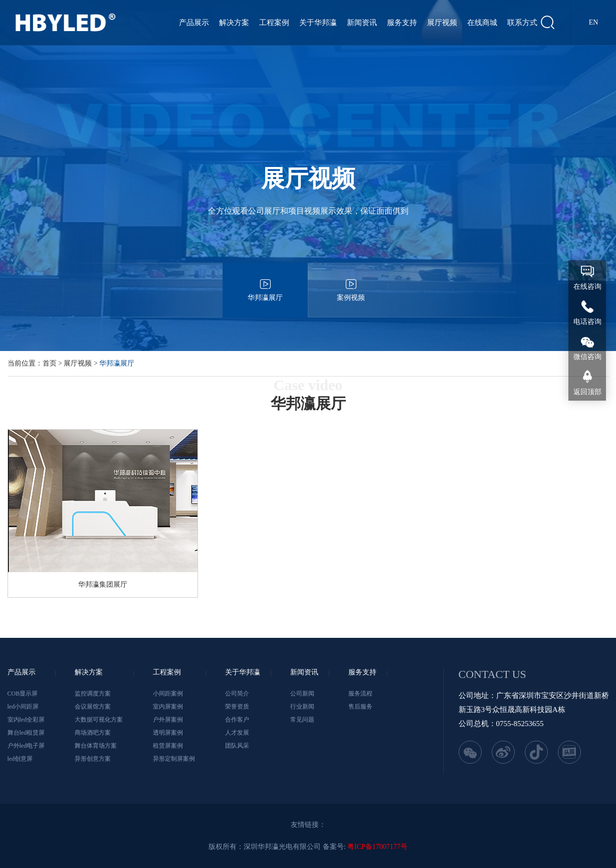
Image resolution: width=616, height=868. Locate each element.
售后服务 (360, 707)
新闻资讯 (362, 23)
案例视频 (351, 282)
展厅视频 (442, 23)
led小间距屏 (23, 707)
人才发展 (237, 733)
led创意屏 (20, 759)
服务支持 (402, 23)
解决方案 (234, 23)
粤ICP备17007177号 (377, 847)
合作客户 (237, 720)
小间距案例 (168, 693)
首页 (50, 363)
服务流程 (360, 693)
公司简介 (237, 693)
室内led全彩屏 (26, 720)
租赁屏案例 (168, 746)
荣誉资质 (237, 707)
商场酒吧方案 (93, 733)
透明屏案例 (168, 733)
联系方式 (522, 23)
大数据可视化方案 (99, 720)
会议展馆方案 (93, 707)
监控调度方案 (93, 693)
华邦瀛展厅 (265, 282)
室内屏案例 (168, 707)
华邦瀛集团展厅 (103, 584)
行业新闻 (302, 707)
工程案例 (274, 23)
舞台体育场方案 (96, 746)
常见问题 (302, 720)
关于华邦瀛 (318, 23)
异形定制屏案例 (174, 759)
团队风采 (237, 746)
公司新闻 (302, 693)
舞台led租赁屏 (26, 733)
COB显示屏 (23, 693)
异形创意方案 (93, 759)
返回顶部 (587, 392)
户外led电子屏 (26, 746)
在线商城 (482, 23)
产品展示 (194, 23)
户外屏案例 (168, 720)
